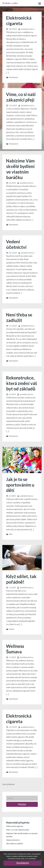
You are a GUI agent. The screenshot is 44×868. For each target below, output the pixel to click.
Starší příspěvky (9, 784)
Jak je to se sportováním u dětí (20, 485)
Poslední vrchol (10, 3)
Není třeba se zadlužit (19, 317)
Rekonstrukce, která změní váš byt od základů (22, 383)
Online (11, 629)
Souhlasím (23, 863)
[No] (41, 860)
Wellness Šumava (15, 649)
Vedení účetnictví (16, 244)
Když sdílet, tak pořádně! (21, 579)
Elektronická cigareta (19, 21)
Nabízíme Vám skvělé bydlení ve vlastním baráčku (20, 169)
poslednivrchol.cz (28, 29)
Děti (11, 534)
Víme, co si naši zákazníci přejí (21, 97)
